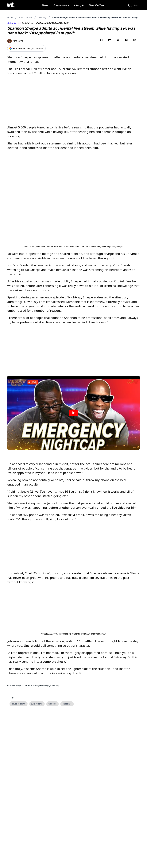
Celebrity (42, 17)
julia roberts (37, 704)
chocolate (67, 704)
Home (10, 17)
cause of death (18, 704)
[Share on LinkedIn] (110, 40)
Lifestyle (79, 5)
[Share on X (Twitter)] (118, 40)
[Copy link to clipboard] (101, 40)
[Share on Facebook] (126, 40)
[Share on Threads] (134, 40)
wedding (52, 704)
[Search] (134, 5)
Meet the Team (97, 5)
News (45, 5)
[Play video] (73, 413)
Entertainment (61, 5)
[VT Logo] (11, 5)
